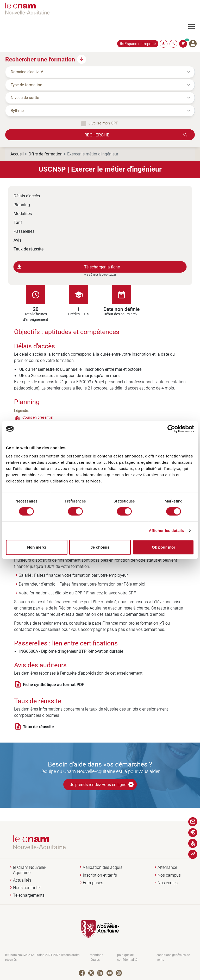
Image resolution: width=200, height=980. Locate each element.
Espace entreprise (140, 44)
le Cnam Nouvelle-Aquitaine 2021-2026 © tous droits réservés (42, 957)
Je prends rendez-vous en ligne (102, 784)
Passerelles (24, 231)
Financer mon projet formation (133, 623)
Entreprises (93, 883)
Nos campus (169, 875)
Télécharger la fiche (68, 267)
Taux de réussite (29, 249)
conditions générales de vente (173, 957)
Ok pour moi (163, 547)
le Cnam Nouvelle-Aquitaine (30, 870)
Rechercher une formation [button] (40, 59)
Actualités (22, 880)
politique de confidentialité (127, 957)
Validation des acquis (103, 867)
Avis (17, 240)
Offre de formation (45, 154)
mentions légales (96, 957)
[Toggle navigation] (194, 27)
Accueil (17, 154)
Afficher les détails (166, 530)
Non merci (37, 547)
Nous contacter (27, 888)
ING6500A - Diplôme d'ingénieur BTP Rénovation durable (71, 651)
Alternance (167, 867)
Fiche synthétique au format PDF (54, 684)
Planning (22, 205)
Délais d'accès (27, 196)
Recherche (97, 135)
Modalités (23, 213)
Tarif (18, 222)
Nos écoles (168, 883)
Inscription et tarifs (100, 875)
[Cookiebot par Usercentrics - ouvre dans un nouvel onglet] (171, 429)
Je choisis (100, 547)
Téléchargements (29, 895)
